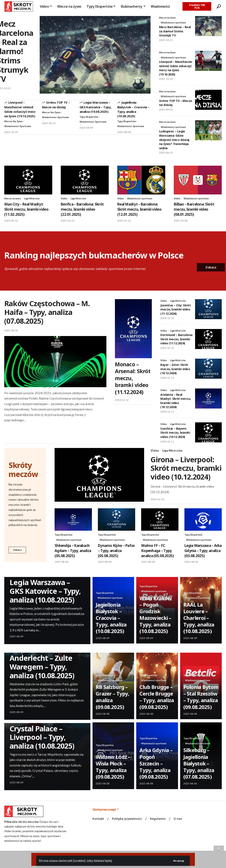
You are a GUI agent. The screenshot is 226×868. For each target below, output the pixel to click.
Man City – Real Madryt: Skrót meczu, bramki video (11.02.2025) (26, 212)
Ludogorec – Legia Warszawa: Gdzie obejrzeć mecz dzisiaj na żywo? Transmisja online (174, 142)
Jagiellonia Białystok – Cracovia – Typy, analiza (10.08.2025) (133, 109)
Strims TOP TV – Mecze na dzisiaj (56, 104)
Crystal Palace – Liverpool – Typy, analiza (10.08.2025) (42, 742)
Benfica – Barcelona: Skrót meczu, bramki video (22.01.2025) (82, 212)
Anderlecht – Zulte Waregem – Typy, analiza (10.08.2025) (42, 672)
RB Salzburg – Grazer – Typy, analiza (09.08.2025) (112, 702)
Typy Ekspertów (90, 117)
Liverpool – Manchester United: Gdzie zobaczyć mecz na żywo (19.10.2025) (20, 109)
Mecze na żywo (14, 121)
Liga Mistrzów (33, 201)
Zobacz (18, 555)
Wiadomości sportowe (12, 129)
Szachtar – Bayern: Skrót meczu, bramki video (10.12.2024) (175, 437)
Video (64, 201)
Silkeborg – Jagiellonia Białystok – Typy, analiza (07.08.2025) (199, 769)
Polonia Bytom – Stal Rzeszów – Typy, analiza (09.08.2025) (201, 702)
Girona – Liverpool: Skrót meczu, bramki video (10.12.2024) (186, 473)
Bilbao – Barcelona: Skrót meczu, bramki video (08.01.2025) (194, 212)
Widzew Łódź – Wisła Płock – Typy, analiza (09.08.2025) (113, 772)
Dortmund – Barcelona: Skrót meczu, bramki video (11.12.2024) (177, 343)
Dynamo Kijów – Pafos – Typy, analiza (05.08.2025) (116, 556)
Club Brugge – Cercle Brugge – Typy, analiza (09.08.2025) (157, 702)
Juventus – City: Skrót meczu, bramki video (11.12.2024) (175, 313)
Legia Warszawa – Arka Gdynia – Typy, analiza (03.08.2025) (203, 556)
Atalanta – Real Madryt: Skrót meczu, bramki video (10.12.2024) (176, 405)
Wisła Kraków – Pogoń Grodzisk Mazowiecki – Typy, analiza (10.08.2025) (156, 620)
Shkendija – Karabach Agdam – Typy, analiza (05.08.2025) (73, 556)
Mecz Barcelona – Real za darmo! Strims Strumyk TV (175, 32)
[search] (219, 6)
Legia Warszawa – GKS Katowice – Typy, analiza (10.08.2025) (95, 107)
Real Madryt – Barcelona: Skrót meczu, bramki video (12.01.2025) (139, 212)
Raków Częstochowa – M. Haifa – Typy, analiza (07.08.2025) (47, 315)
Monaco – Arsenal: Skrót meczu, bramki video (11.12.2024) (133, 381)
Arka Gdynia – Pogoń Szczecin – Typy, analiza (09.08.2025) (156, 769)
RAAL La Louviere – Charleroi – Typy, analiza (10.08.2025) (199, 623)
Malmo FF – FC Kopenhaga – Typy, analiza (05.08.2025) (157, 556)
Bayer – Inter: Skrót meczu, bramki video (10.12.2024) (175, 373)
